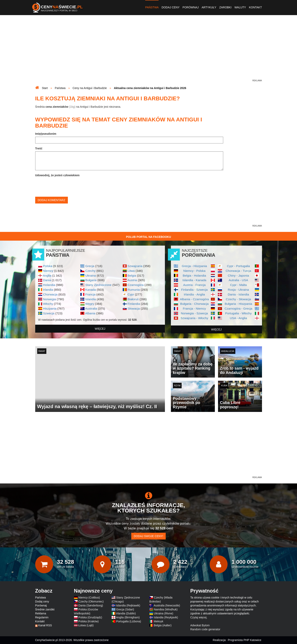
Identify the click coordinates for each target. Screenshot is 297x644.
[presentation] (65, 186)
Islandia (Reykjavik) (166, 617)
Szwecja (49, 313)
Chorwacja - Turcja (238, 271)
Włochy (48, 304)
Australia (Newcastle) (167, 605)
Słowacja (134, 308)
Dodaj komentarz (52, 200)
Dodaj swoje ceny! (149, 536)
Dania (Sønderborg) (91, 605)
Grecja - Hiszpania (194, 266)
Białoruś (133, 299)
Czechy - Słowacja (238, 299)
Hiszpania (50, 308)
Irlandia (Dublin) (126, 613)
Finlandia (134, 304)
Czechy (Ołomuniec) (91, 601)
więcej (100, 329)
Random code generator (205, 629)
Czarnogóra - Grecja (238, 308)
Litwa (131, 271)
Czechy (90, 271)
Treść (39, 148)
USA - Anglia (238, 318)
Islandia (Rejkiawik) (128, 605)
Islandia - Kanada (194, 280)
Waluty (240, 7)
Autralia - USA (239, 280)
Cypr (131, 294)
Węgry (90, 304)
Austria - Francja (194, 285)
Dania (47, 280)
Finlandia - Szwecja (194, 290)
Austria (132, 280)
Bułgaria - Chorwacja (194, 304)
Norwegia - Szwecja (194, 313)
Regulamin (42, 617)
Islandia (91, 299)
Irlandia (48, 290)
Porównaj (191, 7)
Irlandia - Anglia (194, 294)
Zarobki (225, 7)
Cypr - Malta (238, 285)
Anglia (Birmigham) (128, 617)
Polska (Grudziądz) (90, 617)
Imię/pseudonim (46, 134)
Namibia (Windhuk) (166, 609)
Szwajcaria (135, 266)
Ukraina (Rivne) (163, 613)
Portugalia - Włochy (238, 313)
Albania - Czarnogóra (194, 299)
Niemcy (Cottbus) (89, 598)
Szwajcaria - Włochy (194, 318)
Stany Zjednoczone (98, 285)
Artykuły (209, 7)
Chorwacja (50, 294)
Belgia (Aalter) (163, 625)
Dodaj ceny (170, 7)
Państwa (152, 7)
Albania (90, 313)
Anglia (47, 276)
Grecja (90, 266)
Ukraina (91, 276)
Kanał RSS (45, 625)
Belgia (132, 276)
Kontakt (255, 7)
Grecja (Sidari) (125, 609)
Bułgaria (91, 280)
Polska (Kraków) (89, 621)
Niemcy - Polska (194, 271)
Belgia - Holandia (194, 276)
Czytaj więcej (199, 617)
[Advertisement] (149, 51)
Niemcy (48, 271)
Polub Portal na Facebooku (148, 237)
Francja (90, 294)
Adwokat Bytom (200, 625)
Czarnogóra (135, 285)
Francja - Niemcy (194, 308)
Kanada (91, 290)
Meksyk (158, 621)
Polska (48, 266)
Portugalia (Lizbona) (129, 621)
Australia (91, 308)
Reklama (41, 613)
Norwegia (49, 299)
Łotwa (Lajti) (86, 625)
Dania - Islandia (238, 294)
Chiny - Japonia (238, 276)
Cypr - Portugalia (238, 266)
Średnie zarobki (45, 609)
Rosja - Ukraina (238, 290)
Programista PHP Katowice (245, 640)
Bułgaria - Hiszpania (239, 304)
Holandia (49, 285)
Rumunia (134, 290)
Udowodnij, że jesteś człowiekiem (57, 175)
